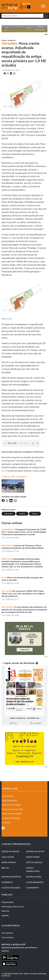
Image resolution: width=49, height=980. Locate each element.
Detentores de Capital (11, 805)
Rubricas (5, 911)
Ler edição (36, 723)
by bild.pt (6, 976)
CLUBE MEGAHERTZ (35, 882)
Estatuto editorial (9, 800)
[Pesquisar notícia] (22, 16)
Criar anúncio (8, 937)
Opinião (5, 915)
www (13, 723)
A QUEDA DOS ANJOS (11, 888)
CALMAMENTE (32, 888)
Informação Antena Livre (13, 907)
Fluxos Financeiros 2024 (12, 809)
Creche (22, 514)
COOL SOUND (8, 857)
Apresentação (8, 796)
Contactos (6, 823)
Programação (8, 902)
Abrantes (9, 514)
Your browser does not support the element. (21, 443)
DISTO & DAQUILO (34, 862)
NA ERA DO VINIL (34, 877)
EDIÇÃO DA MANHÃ (10, 851)
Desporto (12, 40)
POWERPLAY (7, 882)
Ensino (35, 514)
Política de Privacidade (12, 814)
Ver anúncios (7, 933)
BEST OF (5, 868)
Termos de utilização (11, 818)
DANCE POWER (33, 857)
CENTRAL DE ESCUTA (35, 851)
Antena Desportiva (11, 877)
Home (4, 40)
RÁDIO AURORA (9, 862)
